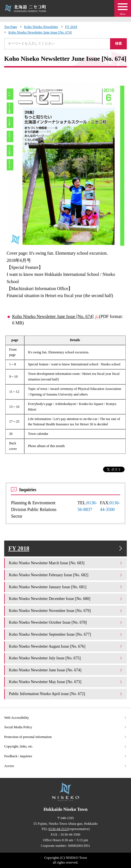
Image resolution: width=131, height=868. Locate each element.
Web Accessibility (65, 718)
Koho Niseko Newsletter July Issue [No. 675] (66, 658)
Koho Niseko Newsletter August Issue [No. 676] (66, 646)
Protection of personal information (65, 737)
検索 (118, 44)
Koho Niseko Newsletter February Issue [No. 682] (66, 575)
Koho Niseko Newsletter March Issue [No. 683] (66, 563)
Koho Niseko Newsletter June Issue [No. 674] (40, 32)
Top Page (11, 27)
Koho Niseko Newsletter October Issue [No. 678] (66, 622)
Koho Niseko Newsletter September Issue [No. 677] (66, 634)
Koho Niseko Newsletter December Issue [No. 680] (66, 599)
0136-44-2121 (58, 829)
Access (65, 766)
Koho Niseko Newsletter (41, 27)
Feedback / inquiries (65, 756)
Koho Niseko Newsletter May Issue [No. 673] (66, 682)
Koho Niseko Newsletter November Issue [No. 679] (66, 611)
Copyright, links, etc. (65, 746)
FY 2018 (71, 27)
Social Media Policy (65, 727)
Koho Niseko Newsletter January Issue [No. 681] (66, 587)
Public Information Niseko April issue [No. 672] (66, 694)
